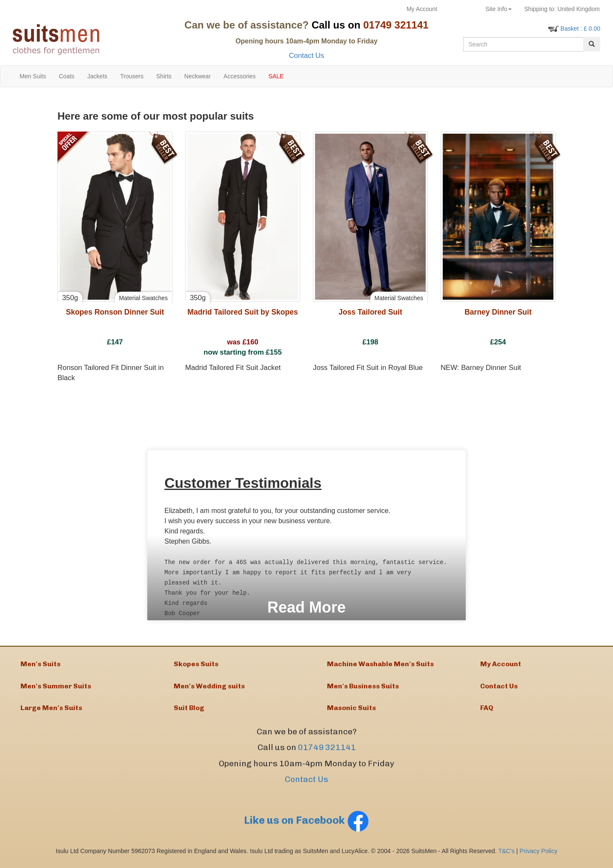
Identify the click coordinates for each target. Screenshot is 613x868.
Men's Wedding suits (209, 688)
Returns (461, 9)
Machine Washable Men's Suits (380, 665)
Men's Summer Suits (56, 688)
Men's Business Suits (363, 688)
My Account (422, 9)
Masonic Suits (351, 712)
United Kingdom (562, 9)
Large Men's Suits (51, 712)
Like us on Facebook (306, 824)
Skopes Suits (196, 665)
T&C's (506, 855)
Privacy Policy (539, 855)
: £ (580, 29)
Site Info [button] (498, 9)
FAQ (487, 712)
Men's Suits (40, 665)
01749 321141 (327, 752)
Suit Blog (189, 712)
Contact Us (306, 56)
